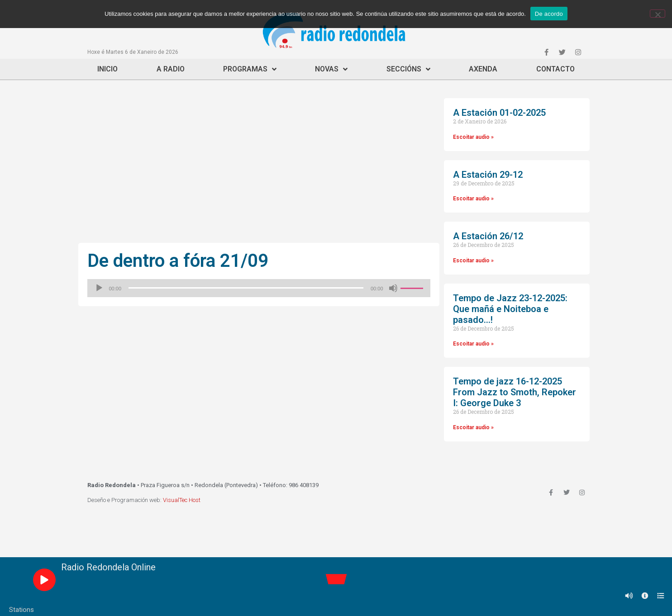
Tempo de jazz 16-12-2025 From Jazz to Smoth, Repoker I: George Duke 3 (515, 392)
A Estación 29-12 (488, 175)
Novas (331, 69)
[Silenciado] (393, 288)
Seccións (408, 69)
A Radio (171, 69)
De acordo (549, 14)
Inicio (107, 69)
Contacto (555, 69)
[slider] (246, 288)
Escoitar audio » (473, 137)
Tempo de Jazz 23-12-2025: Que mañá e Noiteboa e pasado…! (510, 309)
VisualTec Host (182, 500)
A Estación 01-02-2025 (499, 113)
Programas (250, 69)
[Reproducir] (99, 288)
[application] (259, 288)
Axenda (483, 69)
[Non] (658, 14)
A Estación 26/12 (488, 236)
